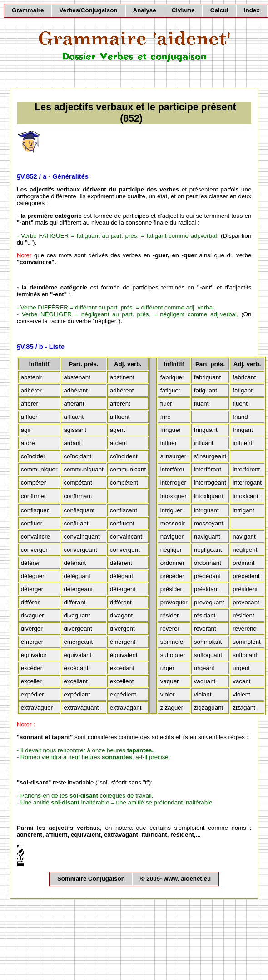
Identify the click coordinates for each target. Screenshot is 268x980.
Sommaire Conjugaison (91, 879)
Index (252, 10)
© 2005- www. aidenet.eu (176, 879)
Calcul (219, 10)
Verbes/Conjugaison (88, 10)
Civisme (183, 10)
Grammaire (28, 10)
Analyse (145, 10)
